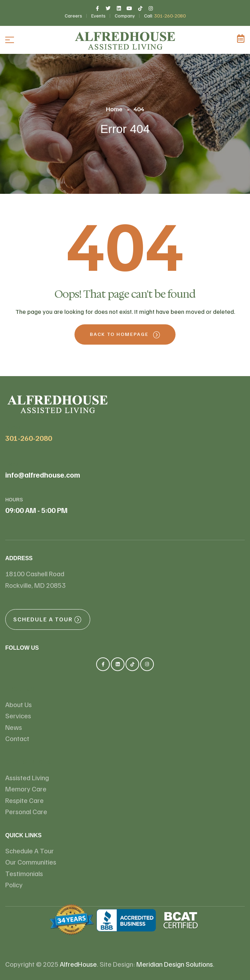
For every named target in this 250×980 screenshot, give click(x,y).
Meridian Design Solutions (175, 964)
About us (20, 689)
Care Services (28, 762)
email (13, 464)
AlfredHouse (78, 964)
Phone (14, 428)
